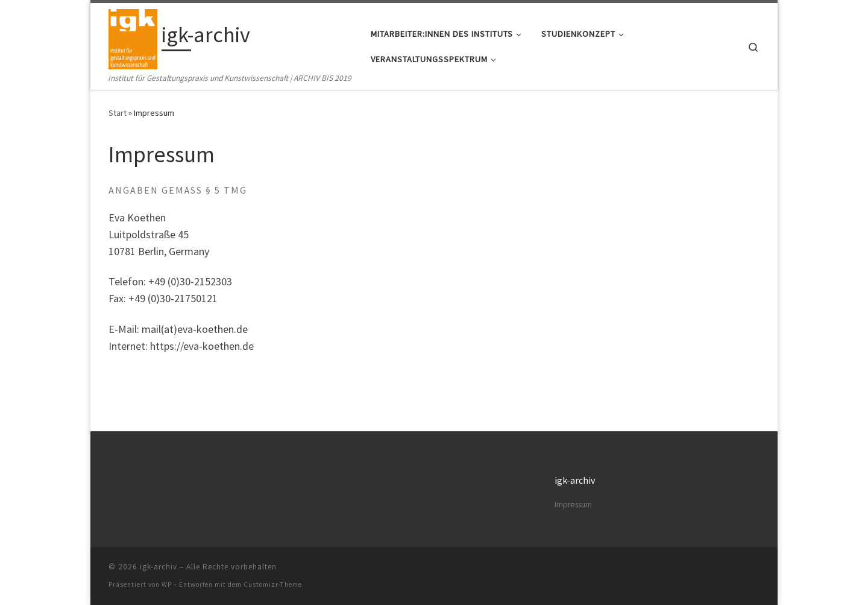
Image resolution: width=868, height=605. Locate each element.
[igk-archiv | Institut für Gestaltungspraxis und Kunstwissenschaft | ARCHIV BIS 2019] (133, 37)
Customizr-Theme (273, 584)
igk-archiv (159, 567)
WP (167, 584)
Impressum (573, 505)
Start (118, 113)
